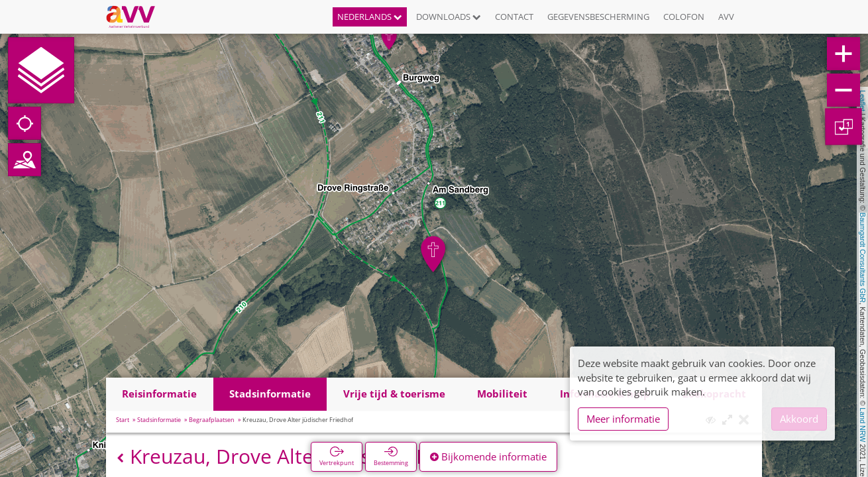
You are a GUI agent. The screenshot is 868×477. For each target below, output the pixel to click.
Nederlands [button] (370, 17)
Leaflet (863, 101)
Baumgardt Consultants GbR (863, 258)
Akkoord (799, 419)
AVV (726, 17)
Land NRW (863, 425)
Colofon (684, 17)
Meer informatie (623, 419)
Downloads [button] (449, 17)
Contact (514, 17)
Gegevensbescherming (598, 17)
